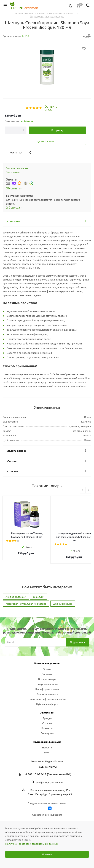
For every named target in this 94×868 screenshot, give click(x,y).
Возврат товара (47, 672)
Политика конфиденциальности (47, 692)
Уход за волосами (16, 589)
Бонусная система (47, 677)
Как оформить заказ (47, 682)
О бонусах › (14, 207)
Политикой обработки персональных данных (31, 844)
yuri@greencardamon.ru (50, 775)
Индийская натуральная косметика (26, 596)
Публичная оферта (47, 697)
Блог (47, 745)
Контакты (47, 721)
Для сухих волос (63, 596)
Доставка (47, 667)
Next (88, 490)
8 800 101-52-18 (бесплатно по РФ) (48, 767)
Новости (47, 740)
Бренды (47, 711)
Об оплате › (14, 188)
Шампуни (39, 589)
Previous (83, 490)
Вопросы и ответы (47, 687)
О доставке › (13, 172)
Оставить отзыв (51, 108)
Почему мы (47, 726)
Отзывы (47, 716)
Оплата (47, 662)
